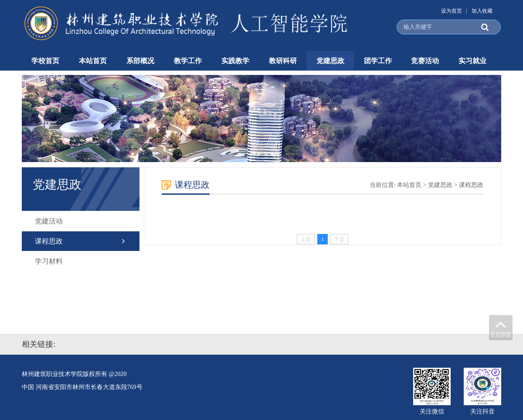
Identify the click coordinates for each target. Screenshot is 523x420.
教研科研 (283, 61)
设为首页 (452, 11)
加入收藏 (482, 11)
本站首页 (93, 61)
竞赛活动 (425, 61)
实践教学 (235, 61)
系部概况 (140, 61)
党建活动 (49, 221)
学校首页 (45, 61)
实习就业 (472, 61)
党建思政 (330, 61)
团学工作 (378, 61)
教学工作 (188, 61)
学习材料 (49, 261)
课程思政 (49, 241)
